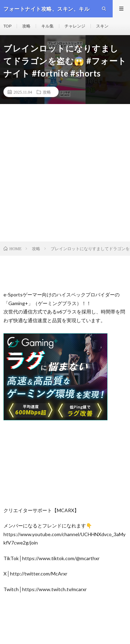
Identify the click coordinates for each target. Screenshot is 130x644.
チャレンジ (75, 26)
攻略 (26, 26)
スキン (102, 26)
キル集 (47, 26)
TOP (7, 26)
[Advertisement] (65, 173)
